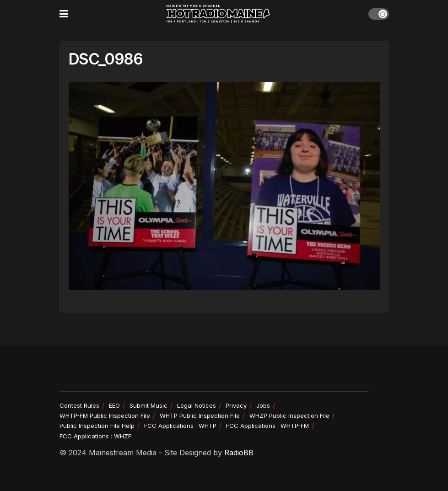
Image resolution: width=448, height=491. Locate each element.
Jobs (263, 405)
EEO (114, 405)
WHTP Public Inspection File (200, 415)
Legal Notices (197, 405)
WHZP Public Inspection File (289, 415)
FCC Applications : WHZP (96, 436)
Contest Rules (79, 405)
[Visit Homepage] (218, 14)
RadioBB (239, 453)
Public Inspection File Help (97, 426)
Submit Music (148, 405)
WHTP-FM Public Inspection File (105, 415)
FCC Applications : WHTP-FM (267, 426)
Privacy (236, 405)
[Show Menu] (64, 14)
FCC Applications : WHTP (180, 426)
